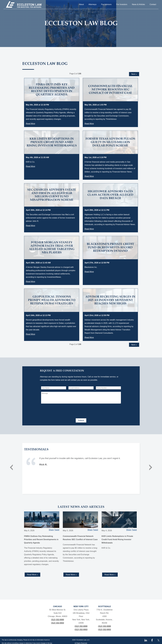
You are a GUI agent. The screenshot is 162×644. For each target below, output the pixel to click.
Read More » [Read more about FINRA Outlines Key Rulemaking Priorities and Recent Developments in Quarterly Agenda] (32, 575)
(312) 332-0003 (57, 623)
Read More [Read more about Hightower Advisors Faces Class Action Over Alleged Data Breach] (89, 229)
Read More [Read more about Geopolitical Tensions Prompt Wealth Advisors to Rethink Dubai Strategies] (30, 334)
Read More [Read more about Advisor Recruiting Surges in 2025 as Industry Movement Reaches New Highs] (89, 337)
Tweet (57, 530)
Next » (134, 74)
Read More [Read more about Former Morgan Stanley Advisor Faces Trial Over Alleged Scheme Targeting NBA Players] (30, 282)
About (81, 4)
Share (51, 530)
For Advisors (106, 4)
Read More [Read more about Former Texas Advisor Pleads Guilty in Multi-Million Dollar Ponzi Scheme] (89, 176)
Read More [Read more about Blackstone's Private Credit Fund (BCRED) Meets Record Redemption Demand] (89, 272)
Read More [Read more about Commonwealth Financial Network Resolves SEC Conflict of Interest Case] (89, 124)
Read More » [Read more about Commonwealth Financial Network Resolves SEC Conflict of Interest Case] (71, 575)
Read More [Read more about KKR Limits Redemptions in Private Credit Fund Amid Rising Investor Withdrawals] (30, 166)
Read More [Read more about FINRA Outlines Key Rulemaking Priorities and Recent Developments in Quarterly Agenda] (30, 124)
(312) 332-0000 (57, 620)
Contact (153, 4)
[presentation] (59, 410)
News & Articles (138, 4)
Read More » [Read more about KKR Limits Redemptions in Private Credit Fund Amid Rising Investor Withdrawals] (110, 575)
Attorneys (93, 4)
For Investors (122, 4)
